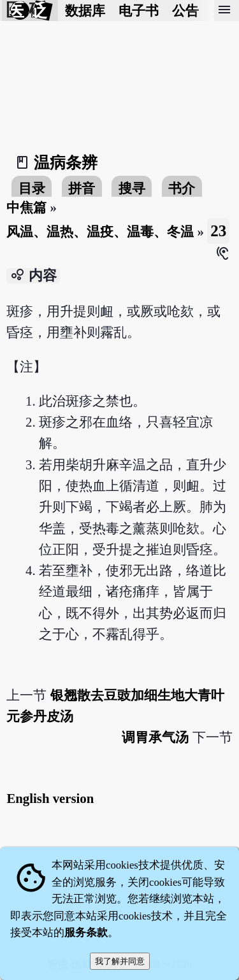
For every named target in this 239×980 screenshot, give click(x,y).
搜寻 (132, 188)
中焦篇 (26, 207)
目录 (32, 188)
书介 (182, 188)
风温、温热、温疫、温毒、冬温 (100, 231)
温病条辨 (66, 163)
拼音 (82, 188)
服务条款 (86, 933)
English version (50, 798)
